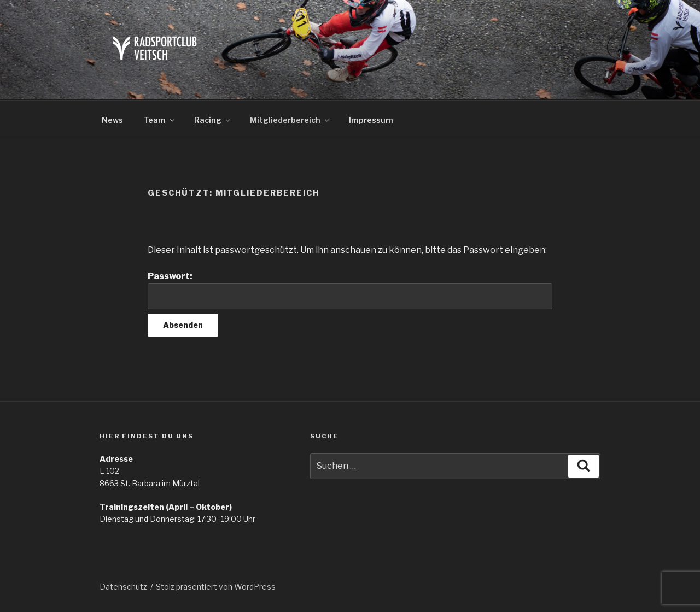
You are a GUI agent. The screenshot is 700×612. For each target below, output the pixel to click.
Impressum (371, 120)
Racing (213, 120)
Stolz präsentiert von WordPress (216, 587)
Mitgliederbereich (290, 120)
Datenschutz (123, 587)
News (112, 120)
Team (160, 120)
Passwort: (350, 290)
